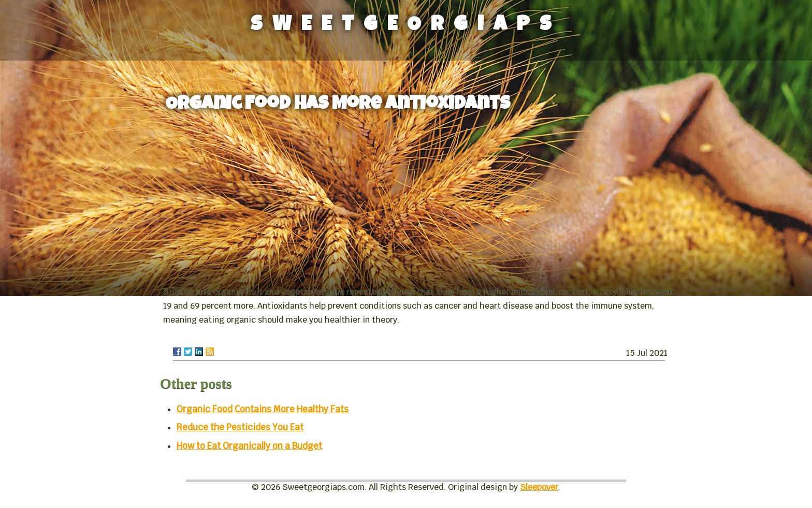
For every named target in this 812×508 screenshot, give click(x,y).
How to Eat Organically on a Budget (249, 446)
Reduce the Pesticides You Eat (240, 427)
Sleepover (539, 487)
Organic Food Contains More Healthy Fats (263, 409)
